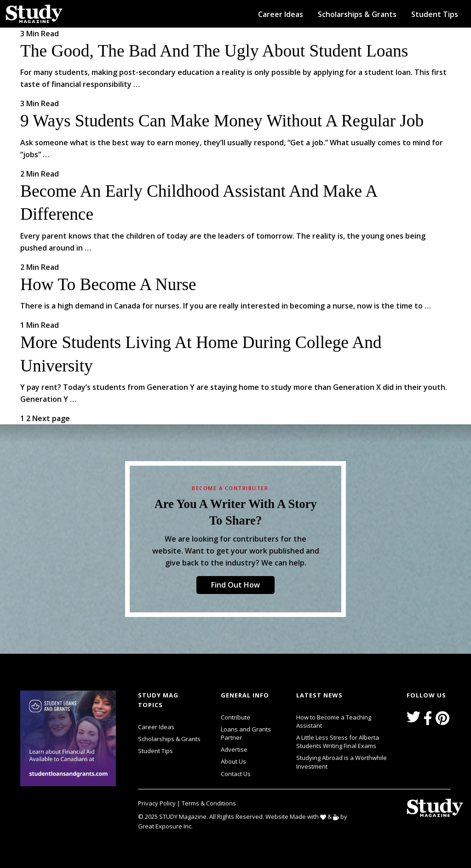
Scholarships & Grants (357, 14)
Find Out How (235, 585)
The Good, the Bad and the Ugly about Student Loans (214, 51)
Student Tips (435, 14)
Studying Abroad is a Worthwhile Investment (342, 762)
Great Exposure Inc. (167, 826)
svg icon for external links (118, 692)
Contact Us (236, 774)
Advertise (234, 749)
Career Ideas (281, 14)
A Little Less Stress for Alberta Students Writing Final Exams (338, 742)
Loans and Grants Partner (253, 732)
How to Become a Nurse (108, 284)
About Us (233, 761)
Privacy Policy (158, 803)
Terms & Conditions (209, 803)
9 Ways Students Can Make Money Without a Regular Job (222, 121)
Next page (51, 418)
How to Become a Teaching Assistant (334, 721)
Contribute (235, 717)
